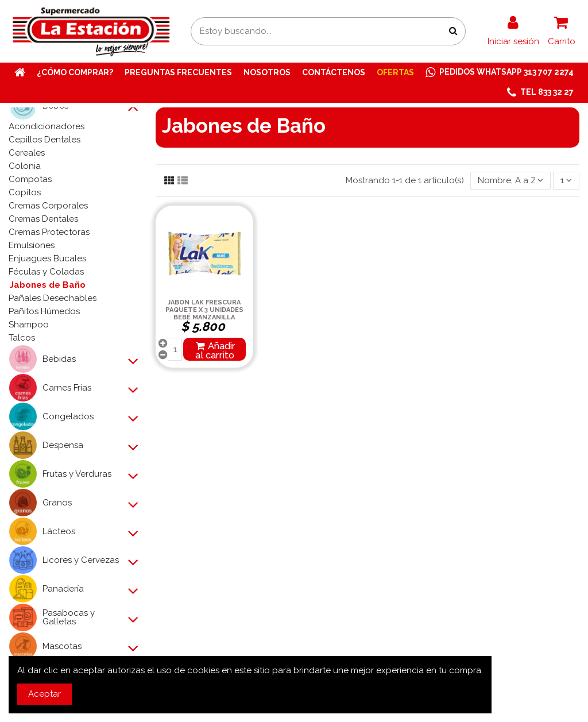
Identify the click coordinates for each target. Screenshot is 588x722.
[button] (540, 93)
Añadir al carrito (215, 350)
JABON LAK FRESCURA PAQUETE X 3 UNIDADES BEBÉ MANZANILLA (204, 310)
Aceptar (45, 694)
